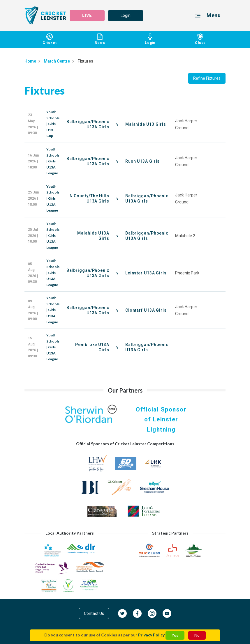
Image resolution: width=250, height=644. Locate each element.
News (100, 39)
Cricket (50, 39)
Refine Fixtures (207, 78)
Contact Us (94, 613)
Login (126, 15)
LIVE (87, 15)
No (197, 635)
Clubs (201, 39)
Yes (175, 635)
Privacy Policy (151, 635)
